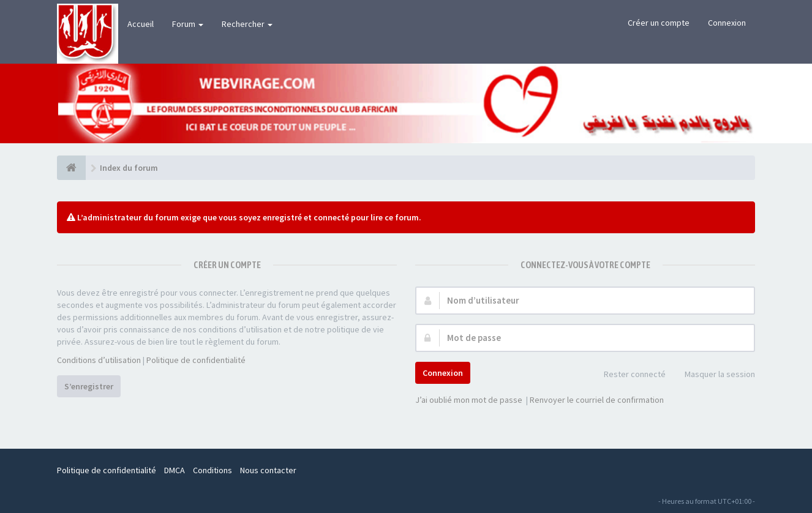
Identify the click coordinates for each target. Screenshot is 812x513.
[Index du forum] (71, 168)
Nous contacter (268, 470)
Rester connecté (628, 375)
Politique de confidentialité (196, 360)
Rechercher (247, 24)
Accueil (141, 24)
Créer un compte (659, 23)
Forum (188, 24)
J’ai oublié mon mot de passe (469, 400)
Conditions (212, 470)
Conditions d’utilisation (99, 360)
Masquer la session (713, 375)
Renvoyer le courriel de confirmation (597, 400)
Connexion (727, 23)
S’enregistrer (89, 386)
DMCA (175, 470)
